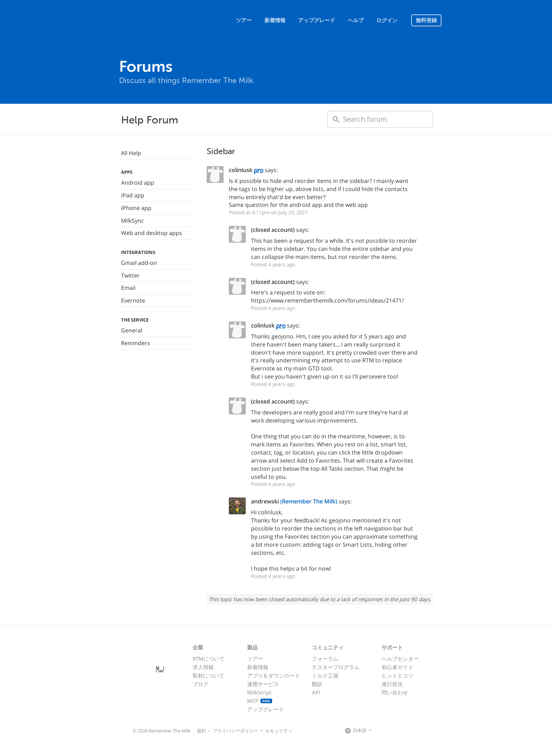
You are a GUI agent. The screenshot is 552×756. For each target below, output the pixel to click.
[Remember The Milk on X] (394, 731)
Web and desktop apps (152, 233)
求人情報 (203, 667)
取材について (208, 675)
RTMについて (209, 659)
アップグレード (317, 20)
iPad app (133, 195)
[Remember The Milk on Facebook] (384, 731)
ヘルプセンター (400, 659)
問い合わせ (395, 692)
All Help (131, 153)
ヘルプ (356, 20)
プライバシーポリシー (236, 731)
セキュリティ (279, 731)
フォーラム (325, 659)
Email (128, 288)
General (132, 330)
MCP (260, 701)
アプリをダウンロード (274, 675)
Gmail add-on (139, 263)
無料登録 (426, 20)
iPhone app (136, 208)
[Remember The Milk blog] (402, 731)
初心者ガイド (397, 667)
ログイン (387, 20)
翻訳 (317, 684)
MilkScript (259, 692)
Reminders (136, 343)
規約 (201, 731)
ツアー (244, 20)
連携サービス (263, 684)
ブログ (200, 684)
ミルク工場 (325, 675)
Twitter (130, 275)
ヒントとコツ (397, 675)
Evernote (133, 300)
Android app (138, 183)
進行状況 (392, 684)
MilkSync (133, 221)
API (316, 692)
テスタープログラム (336, 667)
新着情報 (275, 20)
